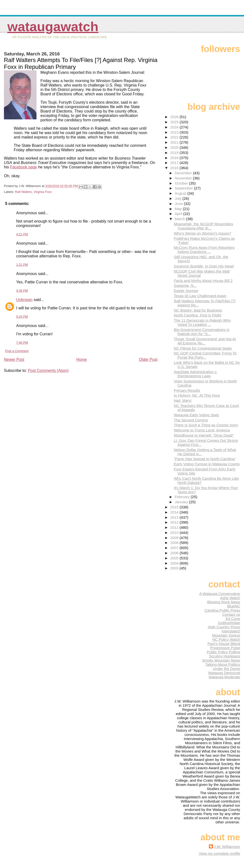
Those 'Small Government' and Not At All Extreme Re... (205, 341)
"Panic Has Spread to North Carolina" (205, 459)
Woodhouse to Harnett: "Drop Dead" (204, 435)
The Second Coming (191, 420)
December (184, 173)
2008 (175, 543)
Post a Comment (17, 351)
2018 (175, 158)
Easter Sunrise (186, 291)
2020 (175, 147)
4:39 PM (22, 291)
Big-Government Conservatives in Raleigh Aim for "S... (202, 332)
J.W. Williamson (227, 847)
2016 (175, 168)
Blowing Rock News (224, 602)
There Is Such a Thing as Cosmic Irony (206, 425)
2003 (175, 568)
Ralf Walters (23, 192)
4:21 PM (22, 234)
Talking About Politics (223, 664)
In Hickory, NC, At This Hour (197, 395)
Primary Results (187, 390)
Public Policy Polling (223, 652)
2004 (175, 563)
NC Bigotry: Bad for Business (198, 310)
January (182, 502)
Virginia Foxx (43, 192)
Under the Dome (226, 669)
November (184, 178)
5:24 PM (22, 317)
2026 (175, 117)
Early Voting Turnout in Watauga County (207, 464)
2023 (175, 132)
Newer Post (14, 359)
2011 (175, 527)
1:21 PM (22, 265)
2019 (175, 153)
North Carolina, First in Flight (198, 315)
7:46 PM (22, 343)
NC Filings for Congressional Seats (203, 348)
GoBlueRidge (229, 623)
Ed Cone (233, 619)
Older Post (148, 359)
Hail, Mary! (183, 400)
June (179, 204)
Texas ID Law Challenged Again (200, 296)
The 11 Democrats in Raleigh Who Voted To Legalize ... (202, 322)
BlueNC (234, 606)
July (178, 198)
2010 (175, 533)
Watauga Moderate (224, 677)
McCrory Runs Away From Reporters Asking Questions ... (204, 250)
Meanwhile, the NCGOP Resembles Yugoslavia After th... (204, 226)
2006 (175, 553)
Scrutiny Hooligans (225, 656)
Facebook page (24, 167)
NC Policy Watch (226, 639)
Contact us (231, 614)
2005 (175, 558)
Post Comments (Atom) (48, 371)
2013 (175, 517)
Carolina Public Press (222, 610)
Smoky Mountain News (221, 660)
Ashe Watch (230, 598)
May (179, 209)
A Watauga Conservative (220, 594)
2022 (175, 137)
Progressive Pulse (225, 648)
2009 (175, 538)
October (182, 183)
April (179, 214)
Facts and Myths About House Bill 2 (203, 281)
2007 (175, 548)
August (181, 193)
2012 (175, 522)
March (180, 219)
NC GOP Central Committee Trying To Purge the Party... (205, 355)
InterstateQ (231, 631)
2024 (175, 127)
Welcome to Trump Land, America (202, 430)
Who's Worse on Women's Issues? (203, 233)
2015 (175, 507)
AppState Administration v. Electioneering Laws (196, 374)
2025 (175, 122)
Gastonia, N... (185, 285)
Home (82, 359)
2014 (175, 512)
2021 (175, 142)
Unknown (24, 300)
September (184, 188)
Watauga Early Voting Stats (196, 415)
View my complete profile (219, 853)
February (183, 497)
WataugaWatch (53, 27)
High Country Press (224, 627)
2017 (175, 163)
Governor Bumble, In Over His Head (204, 266)
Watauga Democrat (224, 673)
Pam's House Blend (224, 644)
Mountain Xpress (226, 635)
